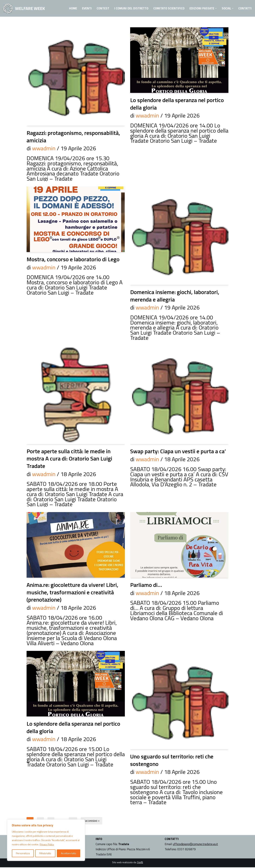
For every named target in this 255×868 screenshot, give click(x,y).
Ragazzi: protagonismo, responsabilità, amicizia (73, 136)
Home (70, 8)
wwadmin (44, 148)
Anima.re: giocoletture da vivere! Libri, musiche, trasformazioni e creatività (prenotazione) (72, 592)
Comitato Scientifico (167, 8)
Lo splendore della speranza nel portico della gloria (177, 104)
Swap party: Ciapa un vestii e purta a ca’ (178, 451)
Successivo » (92, 821)
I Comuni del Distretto (129, 8)
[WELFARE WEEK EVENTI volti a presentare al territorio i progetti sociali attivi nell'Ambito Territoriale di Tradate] (24, 8)
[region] (46, 840)
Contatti (245, 8)
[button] (215, 8)
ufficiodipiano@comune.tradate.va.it (195, 845)
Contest (100, 8)
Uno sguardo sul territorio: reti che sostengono (172, 761)
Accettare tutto (69, 853)
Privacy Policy (47, 844)
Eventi (83, 8)
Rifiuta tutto (45, 853)
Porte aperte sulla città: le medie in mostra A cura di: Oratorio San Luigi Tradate (69, 459)
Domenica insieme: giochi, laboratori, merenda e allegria (175, 296)
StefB (140, 863)
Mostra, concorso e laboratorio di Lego (73, 259)
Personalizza (23, 853)
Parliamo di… (146, 585)
